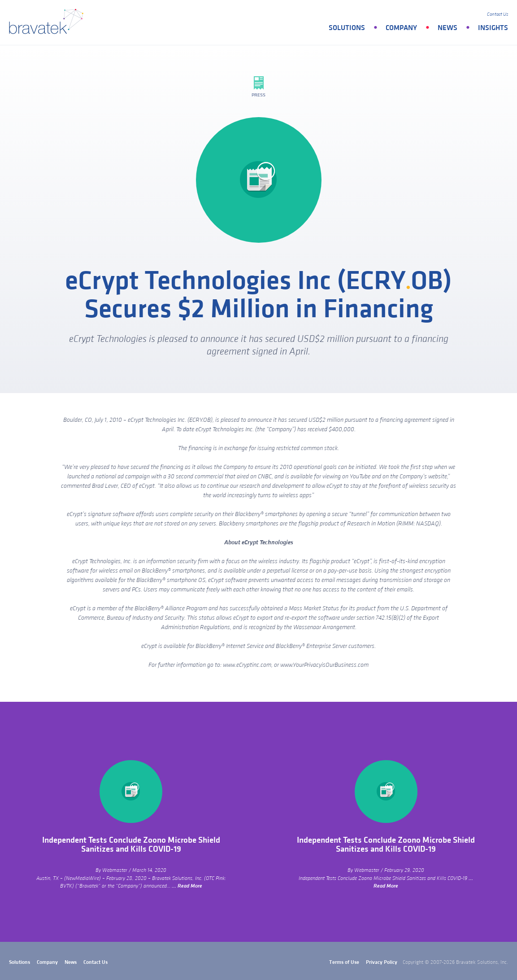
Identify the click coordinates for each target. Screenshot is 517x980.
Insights (493, 28)
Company (401, 28)
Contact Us (497, 14)
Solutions (347, 28)
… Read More (187, 886)
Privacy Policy (382, 962)
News (447, 28)
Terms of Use (344, 962)
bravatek (48, 22)
